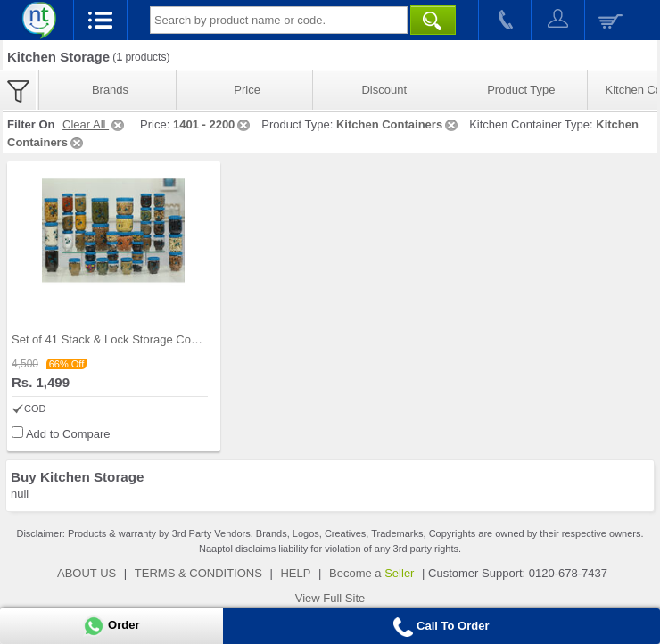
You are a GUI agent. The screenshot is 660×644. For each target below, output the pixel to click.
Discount (384, 90)
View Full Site (330, 598)
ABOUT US (87, 573)
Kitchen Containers (398, 124)
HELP (295, 573)
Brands (110, 90)
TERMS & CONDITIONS (198, 573)
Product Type (521, 90)
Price (247, 90)
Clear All (95, 124)
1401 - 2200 (213, 124)
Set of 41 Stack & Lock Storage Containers (122, 339)
